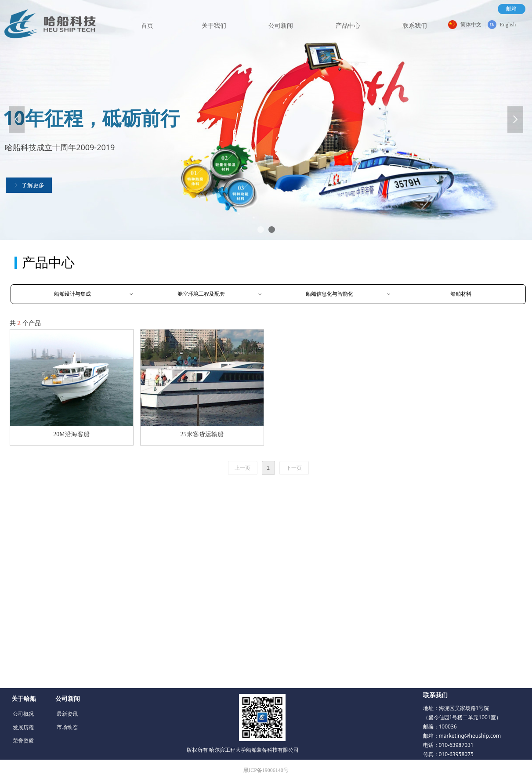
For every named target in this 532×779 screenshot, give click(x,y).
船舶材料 (461, 294)
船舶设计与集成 (94, 294)
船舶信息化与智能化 (348, 294)
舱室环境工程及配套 (220, 294)
